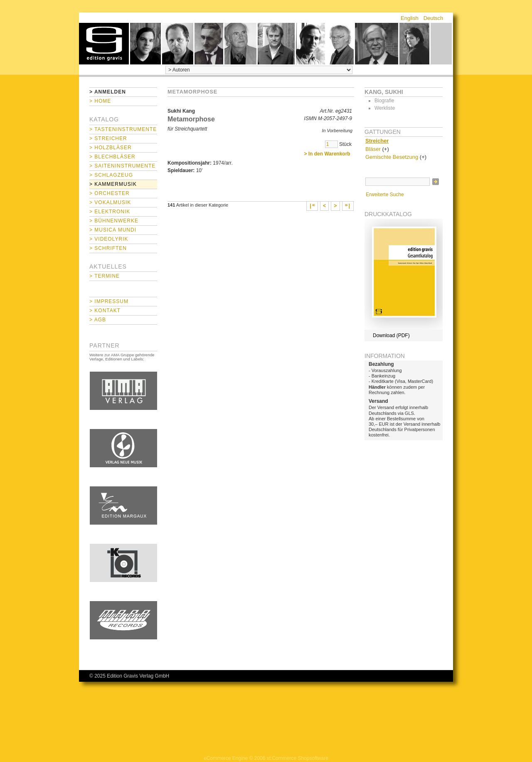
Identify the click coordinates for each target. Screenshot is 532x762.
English (410, 18)
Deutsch (433, 18)
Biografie (384, 101)
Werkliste (385, 108)
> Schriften (108, 248)
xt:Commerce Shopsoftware (298, 758)
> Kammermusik (113, 184)
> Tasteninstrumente (123, 129)
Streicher (377, 141)
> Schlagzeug (111, 175)
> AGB (98, 320)
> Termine (105, 276)
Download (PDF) (391, 335)
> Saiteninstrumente (122, 166)
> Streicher (108, 138)
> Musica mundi (113, 230)
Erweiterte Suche (385, 195)
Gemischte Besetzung (392, 157)
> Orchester (110, 193)
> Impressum (109, 301)
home (104, 44)
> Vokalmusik (110, 202)
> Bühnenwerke (114, 221)
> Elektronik (110, 212)
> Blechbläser (112, 157)
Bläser (373, 149)
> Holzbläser (111, 148)
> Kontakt (105, 311)
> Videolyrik (109, 239)
